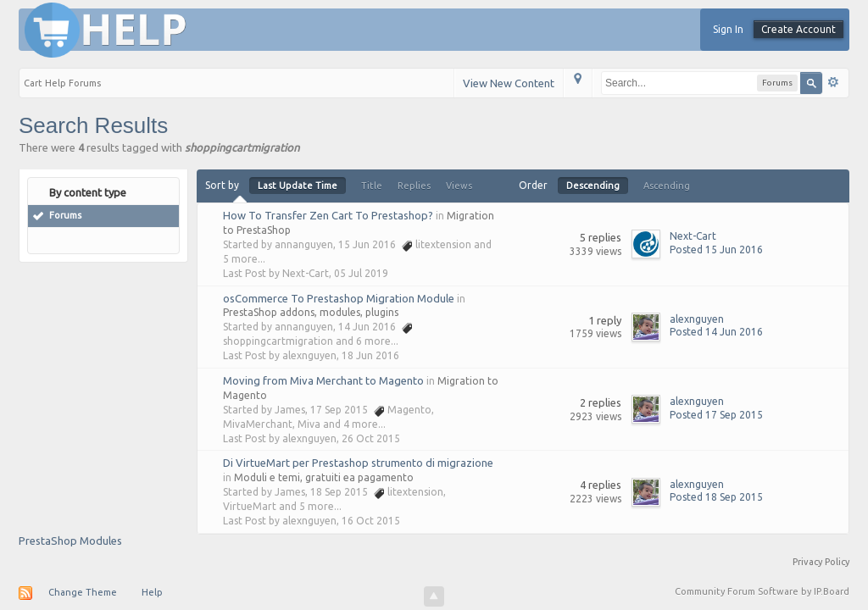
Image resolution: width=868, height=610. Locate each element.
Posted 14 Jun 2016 (716, 332)
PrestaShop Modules (70, 541)
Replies (414, 186)
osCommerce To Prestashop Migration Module (339, 298)
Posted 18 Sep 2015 (716, 497)
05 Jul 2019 (361, 273)
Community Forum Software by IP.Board (762, 591)
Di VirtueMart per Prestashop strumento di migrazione (358, 463)
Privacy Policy (821, 562)
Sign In (728, 29)
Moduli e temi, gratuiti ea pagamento (324, 477)
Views (459, 186)
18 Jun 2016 (370, 355)
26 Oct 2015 (371, 438)
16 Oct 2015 (371, 521)
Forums (65, 215)
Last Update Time (298, 186)
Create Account (798, 29)
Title (372, 186)
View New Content (509, 83)
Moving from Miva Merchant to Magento (323, 380)
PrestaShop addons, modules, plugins (311, 312)
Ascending (667, 186)
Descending (593, 186)
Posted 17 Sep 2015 (716, 415)
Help (152, 592)
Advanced (833, 82)
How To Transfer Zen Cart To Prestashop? (328, 215)
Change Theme (83, 592)
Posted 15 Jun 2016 (716, 250)
